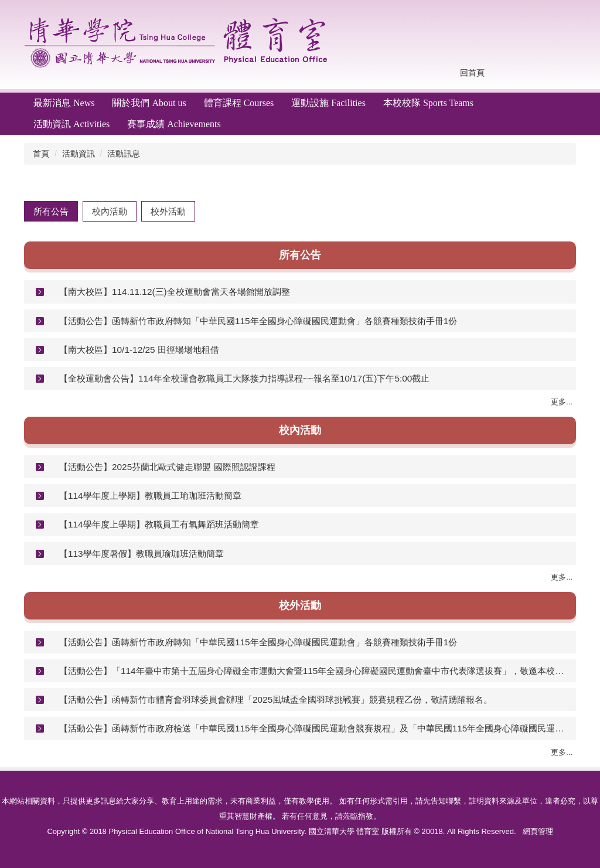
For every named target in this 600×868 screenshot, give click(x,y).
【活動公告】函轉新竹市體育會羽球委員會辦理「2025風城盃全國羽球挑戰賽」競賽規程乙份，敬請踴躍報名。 (276, 699)
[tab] (51, 211)
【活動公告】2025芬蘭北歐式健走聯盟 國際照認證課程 (167, 467)
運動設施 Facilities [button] (328, 103)
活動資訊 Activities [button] (71, 124)
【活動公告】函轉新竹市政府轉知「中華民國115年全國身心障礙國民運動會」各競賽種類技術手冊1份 (258, 321)
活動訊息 (124, 154)
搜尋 (564, 74)
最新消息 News (64, 103)
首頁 (41, 154)
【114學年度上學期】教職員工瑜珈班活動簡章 (150, 496)
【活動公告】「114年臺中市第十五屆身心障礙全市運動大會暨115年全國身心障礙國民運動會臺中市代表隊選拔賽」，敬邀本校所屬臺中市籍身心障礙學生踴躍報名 (313, 671)
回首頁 (472, 73)
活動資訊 (79, 154)
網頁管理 (538, 831)
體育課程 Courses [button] (239, 103)
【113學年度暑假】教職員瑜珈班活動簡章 (142, 554)
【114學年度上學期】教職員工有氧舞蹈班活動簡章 (159, 524)
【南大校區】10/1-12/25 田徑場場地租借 (139, 350)
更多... (562, 402)
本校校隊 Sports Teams (428, 103)
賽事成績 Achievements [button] (174, 124)
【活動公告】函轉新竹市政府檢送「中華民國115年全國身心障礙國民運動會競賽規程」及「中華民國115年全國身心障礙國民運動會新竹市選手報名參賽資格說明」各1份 (313, 728)
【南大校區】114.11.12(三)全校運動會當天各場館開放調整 (175, 292)
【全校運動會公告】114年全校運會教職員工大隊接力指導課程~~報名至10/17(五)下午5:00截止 (244, 378)
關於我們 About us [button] (149, 103)
